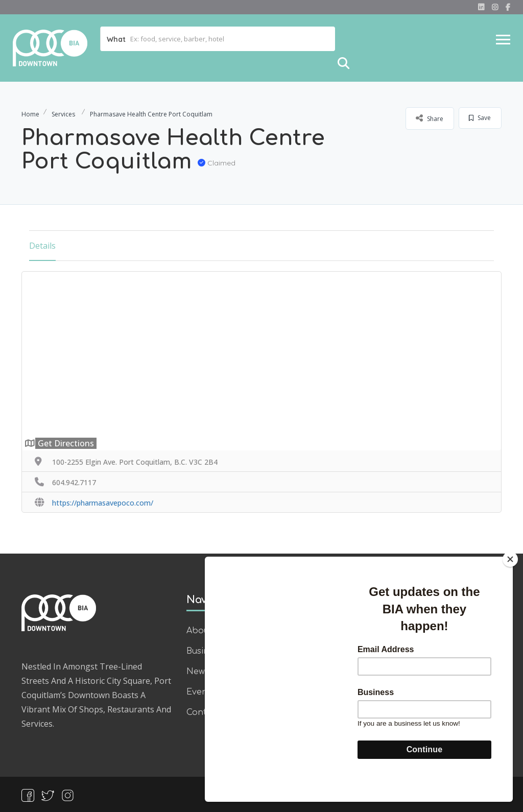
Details (42, 246)
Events (200, 692)
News (198, 672)
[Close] (510, 581)
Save (480, 118)
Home (30, 114)
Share (430, 118)
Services (63, 114)
